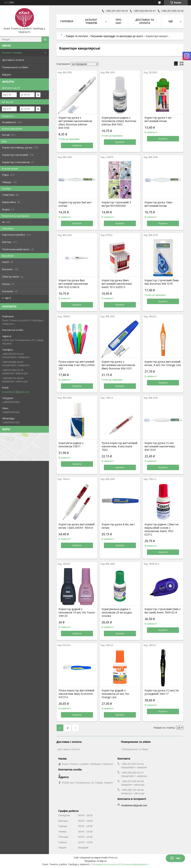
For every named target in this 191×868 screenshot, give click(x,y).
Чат (175, 858)
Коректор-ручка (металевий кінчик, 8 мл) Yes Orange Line (163, 363)
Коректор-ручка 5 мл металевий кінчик (158, 119)
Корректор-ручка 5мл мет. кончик (75, 204)
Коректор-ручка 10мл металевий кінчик (158, 204)
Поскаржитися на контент (105, 864)
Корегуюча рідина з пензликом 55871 (71, 445)
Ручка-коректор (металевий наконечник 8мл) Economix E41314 (76, 694)
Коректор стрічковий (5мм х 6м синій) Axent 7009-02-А (162, 611)
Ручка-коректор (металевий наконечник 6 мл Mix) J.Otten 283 (77, 365)
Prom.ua (113, 858)
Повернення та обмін (15, 67)
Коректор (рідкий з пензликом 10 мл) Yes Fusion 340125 (77, 612)
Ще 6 (8, 298)
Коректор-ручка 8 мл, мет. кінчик (119, 526)
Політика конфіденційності (135, 864)
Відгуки (7, 75)
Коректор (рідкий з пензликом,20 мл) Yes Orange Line (115, 694)
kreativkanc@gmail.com (16, 392)
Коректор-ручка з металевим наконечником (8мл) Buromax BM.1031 (118, 365)
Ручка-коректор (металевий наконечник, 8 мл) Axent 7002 (119, 446)
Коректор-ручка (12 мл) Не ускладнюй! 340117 (162, 692)
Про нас (119, 21)
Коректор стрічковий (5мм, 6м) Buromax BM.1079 (162, 282)
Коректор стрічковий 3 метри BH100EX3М (116, 204)
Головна (67, 21)
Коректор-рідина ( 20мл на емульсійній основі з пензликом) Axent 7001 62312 (161, 529)
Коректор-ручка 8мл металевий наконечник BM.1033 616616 (73, 284)
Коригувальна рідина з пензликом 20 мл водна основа (117, 612)
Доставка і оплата (13, 60)
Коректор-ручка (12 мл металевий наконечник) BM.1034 (160, 446)
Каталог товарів (12, 53)
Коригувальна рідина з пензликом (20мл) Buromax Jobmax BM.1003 (119, 121)
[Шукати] (45, 39)
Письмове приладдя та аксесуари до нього (117, 36)
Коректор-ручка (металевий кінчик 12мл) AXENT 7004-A (76, 526)
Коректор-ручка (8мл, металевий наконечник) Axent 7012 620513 (117, 284)
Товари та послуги (77, 36)
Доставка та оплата (145, 21)
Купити (77, 145)
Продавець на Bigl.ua (95, 861)
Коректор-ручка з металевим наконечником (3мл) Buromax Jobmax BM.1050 (75, 123)
